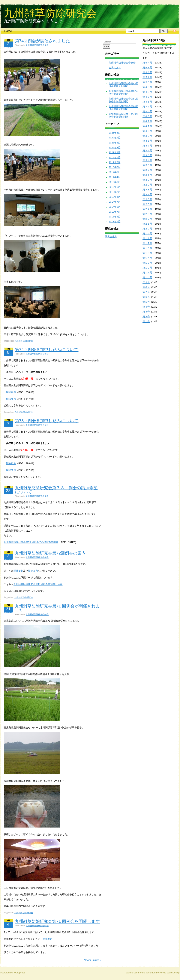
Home (8, 31)
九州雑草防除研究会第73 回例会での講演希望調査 (31, 542)
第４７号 (147, 97)
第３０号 (147, 180)
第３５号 (147, 155)
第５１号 (147, 77)
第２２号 (147, 219)
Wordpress (19, 973)
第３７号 (147, 146)
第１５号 (147, 253)
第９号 (146, 282)
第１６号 (147, 248)
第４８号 (147, 92)
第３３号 (147, 165)
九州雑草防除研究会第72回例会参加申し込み (38, 584)
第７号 (146, 292)
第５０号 (147, 82)
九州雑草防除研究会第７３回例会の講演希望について (56, 490)
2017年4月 (115, 177)
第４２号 (147, 121)
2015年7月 (115, 192)
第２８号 (147, 190)
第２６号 (147, 199)
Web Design (173, 973)
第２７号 (147, 194)
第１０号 (147, 277)
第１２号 (147, 268)
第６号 (146, 297)
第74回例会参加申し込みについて (47, 350)
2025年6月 (115, 133)
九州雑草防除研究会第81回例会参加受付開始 (123, 100)
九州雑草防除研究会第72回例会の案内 (50, 553)
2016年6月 (115, 187)
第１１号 (147, 273)
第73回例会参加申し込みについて (47, 421)
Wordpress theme (135, 973)
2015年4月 (115, 197)
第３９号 (147, 136)
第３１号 (147, 175)
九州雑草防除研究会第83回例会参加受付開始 (123, 85)
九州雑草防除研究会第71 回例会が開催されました (57, 608)
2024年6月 (115, 138)
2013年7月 (115, 212)
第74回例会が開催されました (43, 41)
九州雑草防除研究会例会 (37, 45)
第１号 (146, 321)
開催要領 (11, 399)
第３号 (146, 312)
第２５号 (147, 204)
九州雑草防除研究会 (50, 13)
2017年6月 (115, 172)
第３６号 (147, 151)
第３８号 (147, 141)
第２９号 (147, 185)
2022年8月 (115, 147)
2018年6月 (115, 167)
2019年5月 (115, 162)
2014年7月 (115, 202)
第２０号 (147, 229)
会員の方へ (115, 68)
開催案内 (11, 392)
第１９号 (147, 233)
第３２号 (147, 170)
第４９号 (147, 87)
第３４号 (147, 160)
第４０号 (147, 131)
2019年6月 (115, 157)
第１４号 (147, 258)
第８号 (146, 287)
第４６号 (147, 102)
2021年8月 (115, 152)
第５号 (146, 302)
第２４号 (147, 209)
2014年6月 (115, 207)
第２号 (146, 316)
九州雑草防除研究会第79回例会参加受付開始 (123, 115)
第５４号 (147, 63)
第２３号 (147, 214)
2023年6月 (115, 143)
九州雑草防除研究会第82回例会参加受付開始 (123, 92)
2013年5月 (115, 221)
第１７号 (147, 243)
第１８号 (147, 238)
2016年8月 (115, 182)
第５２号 (147, 72)
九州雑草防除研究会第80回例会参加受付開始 (123, 108)
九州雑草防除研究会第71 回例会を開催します (57, 921)
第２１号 (147, 224)
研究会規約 (111, 237)
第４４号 (147, 111)
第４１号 (147, 126)
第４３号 (147, 116)
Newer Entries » (93, 960)
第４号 (146, 307)
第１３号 (147, 263)
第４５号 (147, 107)
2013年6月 (115, 217)
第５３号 (147, 68)
